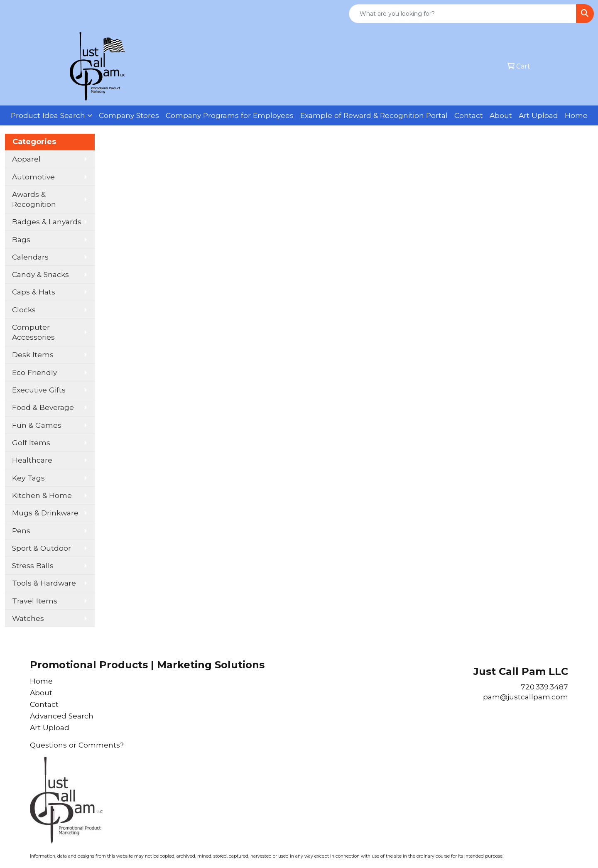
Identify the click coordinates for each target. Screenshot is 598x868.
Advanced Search (62, 716)
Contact (469, 115)
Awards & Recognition (34, 199)
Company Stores (129, 115)
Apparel (26, 159)
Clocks (24, 310)
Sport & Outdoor (42, 548)
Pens (21, 531)
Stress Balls (33, 565)
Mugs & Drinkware (45, 513)
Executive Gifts (39, 390)
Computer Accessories (33, 332)
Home (576, 115)
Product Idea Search (48, 115)
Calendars (30, 257)
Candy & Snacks (40, 274)
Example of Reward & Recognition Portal (374, 115)
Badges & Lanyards (47, 222)
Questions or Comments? (77, 745)
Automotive (33, 177)
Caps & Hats (34, 292)
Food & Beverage (43, 407)
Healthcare (32, 460)
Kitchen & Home (42, 495)
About (501, 115)
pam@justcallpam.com (526, 697)
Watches (28, 618)
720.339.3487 (544, 687)
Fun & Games (37, 425)
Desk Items (33, 354)
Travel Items (35, 601)
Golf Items (31, 443)
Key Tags (28, 478)
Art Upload (538, 115)
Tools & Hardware (44, 583)
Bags (21, 239)
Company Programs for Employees (230, 115)
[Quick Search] (463, 14)
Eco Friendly (34, 372)
